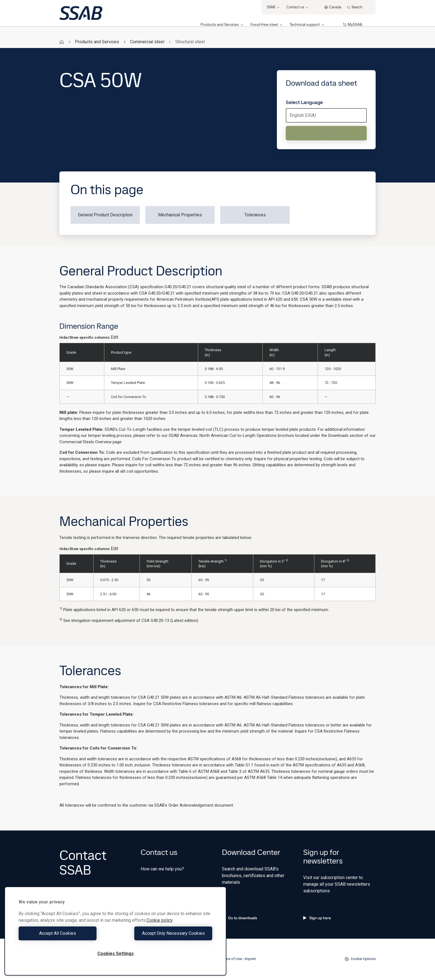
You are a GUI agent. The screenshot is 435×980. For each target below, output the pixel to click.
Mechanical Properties (180, 215)
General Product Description (105, 215)
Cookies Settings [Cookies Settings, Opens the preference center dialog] (116, 954)
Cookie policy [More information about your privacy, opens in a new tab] (160, 920)
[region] (115, 931)
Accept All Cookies (66, 933)
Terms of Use (231, 959)
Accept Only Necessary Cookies (165, 933)
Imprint (250, 959)
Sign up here (317, 918)
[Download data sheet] (326, 133)
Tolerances (255, 215)
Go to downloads (240, 918)
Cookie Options (360, 959)
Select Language (304, 102)
